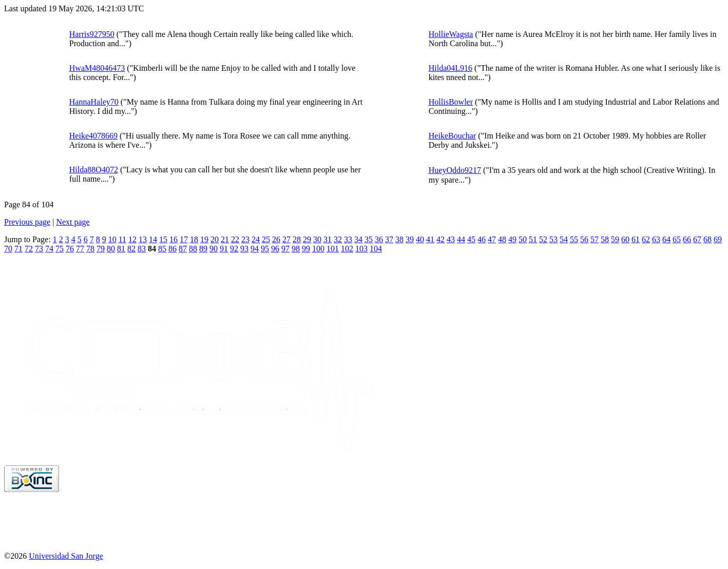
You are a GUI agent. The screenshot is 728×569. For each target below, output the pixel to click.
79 (101, 249)
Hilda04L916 (451, 68)
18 (194, 239)
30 (317, 239)
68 (707, 239)
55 (574, 239)
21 (225, 239)
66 (687, 239)
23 (245, 239)
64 (666, 239)
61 (636, 239)
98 (296, 249)
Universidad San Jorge (66, 556)
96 (275, 249)
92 (234, 249)
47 (492, 239)
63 (656, 239)
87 (183, 249)
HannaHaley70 (94, 102)
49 (512, 239)
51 (533, 239)
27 (286, 239)
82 (131, 249)
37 (389, 239)
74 (49, 249)
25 (266, 239)
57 (595, 239)
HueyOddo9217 (455, 170)
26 (276, 239)
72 (29, 249)
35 (369, 239)
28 (297, 239)
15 (163, 239)
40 (420, 239)
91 (224, 249)
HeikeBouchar (452, 136)
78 (90, 249)
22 (235, 239)
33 (348, 239)
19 (204, 239)
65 (677, 239)
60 (625, 239)
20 (215, 239)
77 (80, 249)
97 (285, 249)
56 (584, 239)
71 (18, 249)
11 (122, 239)
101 (333, 249)
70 (8, 249)
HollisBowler (451, 102)
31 (328, 239)
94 (255, 249)
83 (142, 249)
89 (203, 249)
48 (502, 239)
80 (111, 249)
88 (193, 249)
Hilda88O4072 (94, 170)
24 (256, 239)
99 (306, 249)
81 (121, 249)
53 (553, 239)
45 (471, 239)
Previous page (27, 222)
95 (265, 249)
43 (451, 239)
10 (112, 239)
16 (174, 239)
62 (646, 239)
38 (399, 239)
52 (543, 239)
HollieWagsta (451, 34)
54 (564, 239)
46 (482, 239)
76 (70, 249)
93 (244, 249)
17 (184, 239)
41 (430, 239)
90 (214, 249)
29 (307, 239)
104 (376, 249)
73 (39, 249)
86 (173, 249)
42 (440, 239)
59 (615, 239)
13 (143, 239)
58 (605, 239)
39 (410, 239)
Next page (73, 222)
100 (318, 249)
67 (697, 239)
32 (338, 239)
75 (60, 249)
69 (718, 239)
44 (461, 239)
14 (153, 239)
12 (132, 239)
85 (162, 249)
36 (379, 239)
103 (361, 249)
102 (347, 249)
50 (523, 239)
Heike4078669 (93, 136)
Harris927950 (92, 34)
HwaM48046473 (97, 68)
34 (358, 239)
